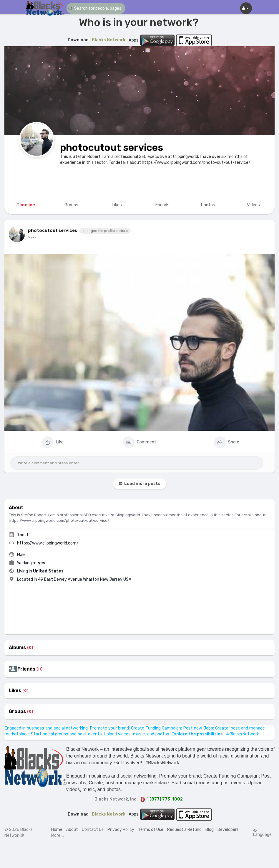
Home (57, 830)
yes (42, 563)
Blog (210, 830)
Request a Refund (184, 830)
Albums (17, 648)
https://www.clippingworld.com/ (48, 543)
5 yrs (32, 237)
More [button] (58, 836)
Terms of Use (151, 830)
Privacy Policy (121, 830)
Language (262, 833)
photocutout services (112, 147)
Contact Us (93, 830)
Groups (17, 712)
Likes (15, 691)
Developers (228, 830)
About (72, 830)
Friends (26, 669)
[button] (96, 8)
